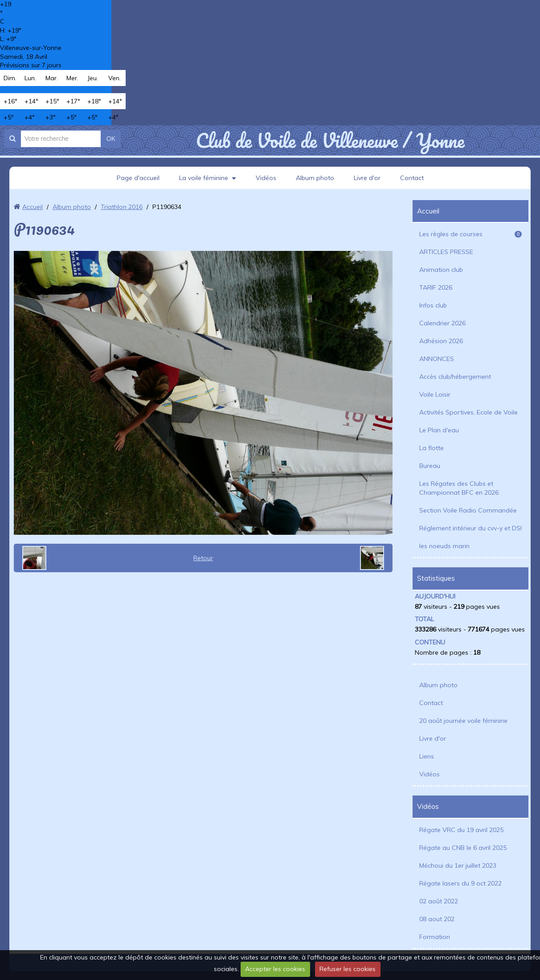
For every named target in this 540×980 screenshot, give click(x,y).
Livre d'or (367, 178)
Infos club (433, 305)
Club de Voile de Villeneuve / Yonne (330, 140)
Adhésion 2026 (441, 341)
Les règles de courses (470, 234)
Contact (412, 178)
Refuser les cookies (348, 969)
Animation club (441, 270)
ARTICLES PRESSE (446, 252)
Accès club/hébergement (455, 377)
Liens (427, 756)
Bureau (430, 466)
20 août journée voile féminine (463, 721)
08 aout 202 (437, 919)
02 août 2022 (439, 901)
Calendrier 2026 (442, 323)
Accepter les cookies (275, 969)
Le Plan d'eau (439, 430)
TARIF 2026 (436, 287)
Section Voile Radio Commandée (468, 510)
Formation (435, 937)
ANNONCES (437, 359)
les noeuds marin (444, 546)
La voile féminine (204, 178)
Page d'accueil (138, 178)
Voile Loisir (435, 394)
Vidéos (266, 178)
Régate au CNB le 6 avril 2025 (463, 848)
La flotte (432, 448)
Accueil (33, 207)
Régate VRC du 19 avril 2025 (461, 830)
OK (111, 139)
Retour (203, 558)
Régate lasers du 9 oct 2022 (460, 883)
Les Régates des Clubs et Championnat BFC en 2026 (459, 488)
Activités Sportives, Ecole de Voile (468, 412)
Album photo (315, 178)
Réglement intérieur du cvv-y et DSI (470, 528)
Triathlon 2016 (122, 207)
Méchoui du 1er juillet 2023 (458, 865)
